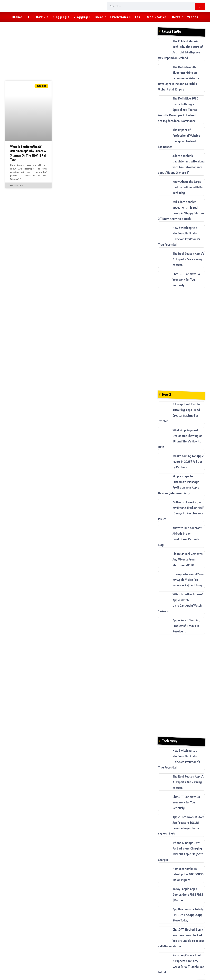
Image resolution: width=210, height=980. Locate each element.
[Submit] (200, 6)
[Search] (156, 6)
